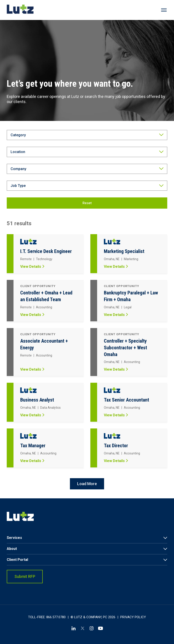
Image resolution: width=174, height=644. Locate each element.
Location (18, 152)
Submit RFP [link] (25, 576)
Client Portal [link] (17, 560)
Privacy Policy (133, 617)
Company (18, 169)
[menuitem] (87, 538)
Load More (87, 484)
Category (18, 135)
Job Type (18, 186)
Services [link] (14, 538)
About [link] (12, 549)
